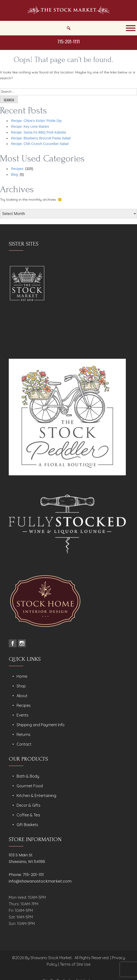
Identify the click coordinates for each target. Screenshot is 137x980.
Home (22, 676)
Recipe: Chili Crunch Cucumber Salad (40, 144)
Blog (15, 175)
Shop (21, 686)
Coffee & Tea (28, 815)
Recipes (17, 169)
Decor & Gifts (28, 805)
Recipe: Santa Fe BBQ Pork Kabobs (39, 132)
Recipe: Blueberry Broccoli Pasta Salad (41, 138)
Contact (24, 744)
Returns (23, 734)
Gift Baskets (27, 825)
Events (23, 715)
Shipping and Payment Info (41, 725)
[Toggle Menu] (131, 28)
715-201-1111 (69, 41)
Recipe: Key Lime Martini (30, 127)
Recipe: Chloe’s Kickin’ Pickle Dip (37, 121)
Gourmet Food (30, 786)
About (22, 696)
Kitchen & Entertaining (36, 796)
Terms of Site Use (75, 964)
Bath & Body (28, 776)
